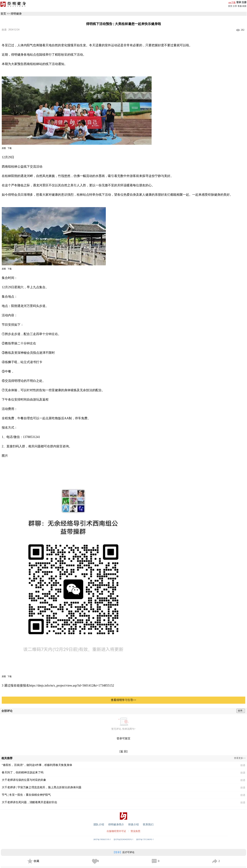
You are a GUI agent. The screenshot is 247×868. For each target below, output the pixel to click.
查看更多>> (240, 758)
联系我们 (148, 824)
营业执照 (135, 831)
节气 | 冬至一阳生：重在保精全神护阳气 (26, 795)
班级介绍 (133, 824)
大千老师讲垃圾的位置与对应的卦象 (24, 780)
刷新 (244, 6)
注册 (244, 2)
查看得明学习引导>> (123, 700)
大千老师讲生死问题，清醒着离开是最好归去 (29, 802)
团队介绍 (99, 824)
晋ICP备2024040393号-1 (123, 839)
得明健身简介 (116, 824)
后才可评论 (123, 852)
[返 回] (124, 751)
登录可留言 (123, 738)
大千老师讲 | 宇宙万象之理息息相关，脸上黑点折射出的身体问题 (42, 787)
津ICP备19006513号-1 (102, 839)
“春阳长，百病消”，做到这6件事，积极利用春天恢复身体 (37, 765)
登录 (239, 2)
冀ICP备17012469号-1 (145, 839)
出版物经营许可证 (116, 831)
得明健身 (16, 14)
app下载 (232, 2)
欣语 (4, 30)
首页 (230, 6)
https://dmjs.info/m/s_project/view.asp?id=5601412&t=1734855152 (72, 685)
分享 (235, 6)
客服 (240, 6)
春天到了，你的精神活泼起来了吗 (23, 772)
